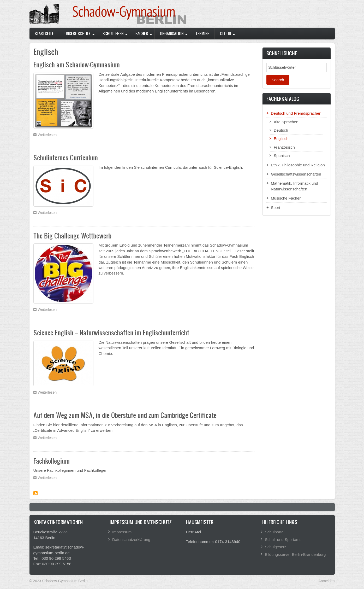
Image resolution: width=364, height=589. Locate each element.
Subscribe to (35, 493)
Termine (202, 33)
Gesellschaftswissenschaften (296, 174)
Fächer (142, 33)
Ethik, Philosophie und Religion (298, 165)
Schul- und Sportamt (283, 540)
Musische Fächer (286, 198)
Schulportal (275, 532)
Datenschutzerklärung (131, 540)
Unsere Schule (77, 33)
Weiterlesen (49, 136)
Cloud (225, 33)
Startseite (44, 33)
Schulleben (113, 33)
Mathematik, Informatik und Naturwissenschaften (294, 186)
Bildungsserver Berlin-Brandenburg (295, 554)
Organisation (172, 33)
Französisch (284, 147)
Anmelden (326, 581)
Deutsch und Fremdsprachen (296, 113)
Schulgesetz (276, 547)
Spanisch (282, 156)
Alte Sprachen (286, 122)
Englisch (281, 139)
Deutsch (281, 130)
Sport (276, 208)
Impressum (122, 532)
